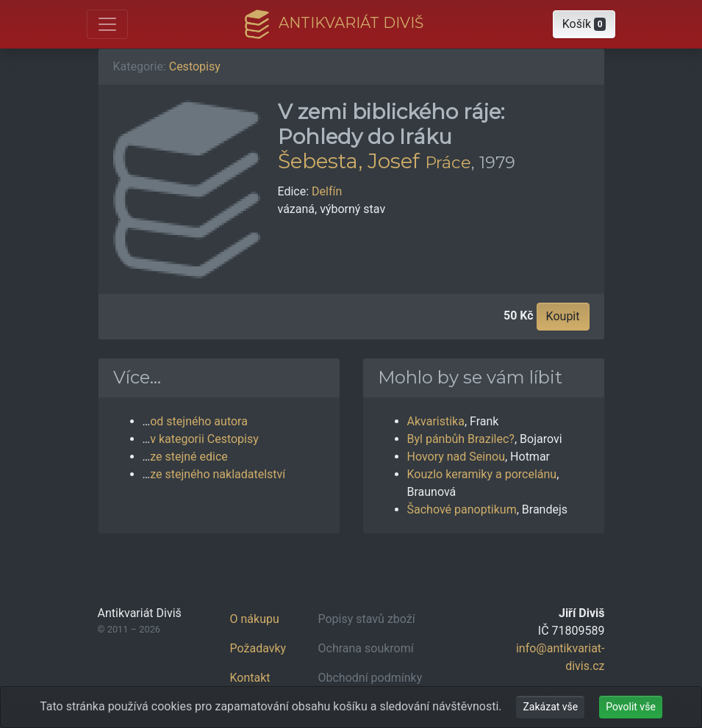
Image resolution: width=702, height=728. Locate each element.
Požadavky (258, 648)
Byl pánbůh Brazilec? (461, 439)
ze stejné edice (189, 457)
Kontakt (250, 678)
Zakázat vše (550, 707)
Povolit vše (631, 707)
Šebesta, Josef (349, 161)
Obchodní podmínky (370, 678)
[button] (584, 24)
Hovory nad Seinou (456, 457)
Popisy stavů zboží (367, 619)
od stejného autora (199, 421)
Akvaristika (436, 421)
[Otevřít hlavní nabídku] (107, 24)
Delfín (327, 191)
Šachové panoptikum (462, 509)
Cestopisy (195, 66)
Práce (448, 162)
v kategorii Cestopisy (204, 439)
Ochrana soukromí (366, 648)
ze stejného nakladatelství (218, 474)
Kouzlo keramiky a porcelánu (482, 474)
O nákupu (255, 619)
